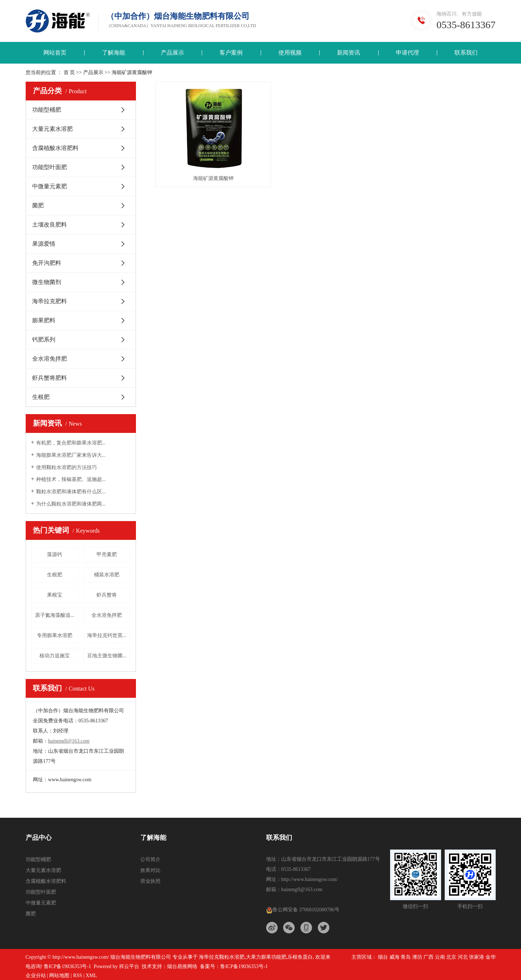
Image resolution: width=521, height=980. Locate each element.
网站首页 (55, 53)
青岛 (406, 957)
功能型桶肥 (47, 110)
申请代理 (407, 53)
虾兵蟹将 (107, 595)
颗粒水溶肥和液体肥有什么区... (71, 492)
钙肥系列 (44, 339)
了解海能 (114, 53)
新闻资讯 (349, 53)
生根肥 (41, 397)
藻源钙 (55, 555)
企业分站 (36, 975)
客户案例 (231, 53)
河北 (463, 957)
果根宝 (55, 595)
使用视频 (290, 53)
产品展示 (172, 53)
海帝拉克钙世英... (107, 635)
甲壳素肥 (107, 555)
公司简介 (150, 859)
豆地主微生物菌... (107, 656)
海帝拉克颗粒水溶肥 (222, 957)
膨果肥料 (44, 320)
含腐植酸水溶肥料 (55, 148)
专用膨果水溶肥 (55, 635)
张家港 (477, 957)
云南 (440, 957)
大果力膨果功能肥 (266, 957)
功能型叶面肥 (50, 167)
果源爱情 (44, 244)
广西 (428, 957)
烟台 (383, 957)
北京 (451, 957)
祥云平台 (129, 966)
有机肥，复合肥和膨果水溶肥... (71, 443)
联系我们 (466, 53)
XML (91, 975)
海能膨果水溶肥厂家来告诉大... (71, 455)
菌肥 (38, 205)
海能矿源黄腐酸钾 (209, 171)
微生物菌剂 (47, 282)
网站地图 (59, 975)
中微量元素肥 (50, 186)
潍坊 (417, 957)
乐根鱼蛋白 (300, 957)
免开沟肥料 (47, 263)
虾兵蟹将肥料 (50, 378)
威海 (394, 957)
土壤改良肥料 (50, 225)
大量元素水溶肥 (52, 129)
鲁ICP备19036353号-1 (67, 966)
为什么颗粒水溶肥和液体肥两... (71, 504)
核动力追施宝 (55, 656)
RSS (78, 975)
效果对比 (150, 870)
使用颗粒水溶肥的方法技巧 (67, 467)
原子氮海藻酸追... (55, 615)
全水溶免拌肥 (50, 359)
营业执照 (150, 881)
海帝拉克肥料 (50, 301)
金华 (491, 957)
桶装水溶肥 (107, 575)
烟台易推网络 (182, 966)
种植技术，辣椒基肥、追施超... (71, 479)
